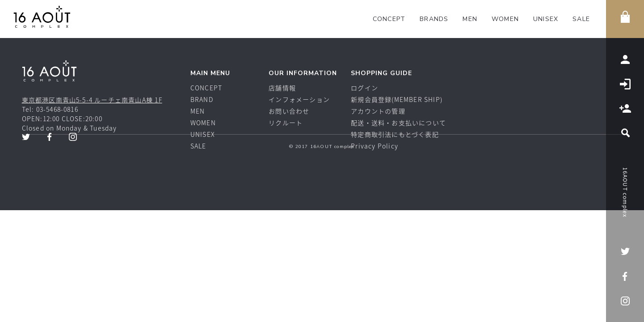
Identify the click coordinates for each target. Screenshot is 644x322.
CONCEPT (389, 19)
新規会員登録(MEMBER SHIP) (397, 99)
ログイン (364, 88)
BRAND (202, 99)
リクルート (286, 123)
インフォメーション (299, 99)
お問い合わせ (289, 111)
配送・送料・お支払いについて (398, 123)
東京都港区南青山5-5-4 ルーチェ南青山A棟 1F (92, 100)
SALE (581, 19)
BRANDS (434, 19)
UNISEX (546, 19)
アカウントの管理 (378, 111)
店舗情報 (282, 88)
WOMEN (505, 19)
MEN (470, 19)
